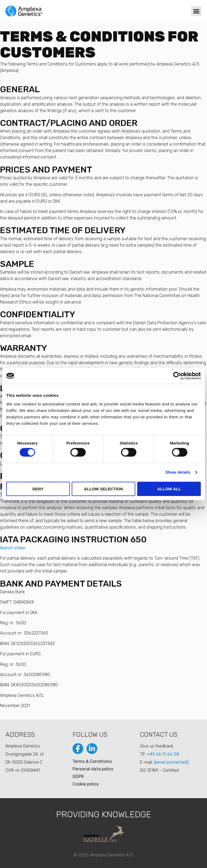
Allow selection (103, 489)
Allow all (169, 489)
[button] (196, 11)
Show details (178, 472)
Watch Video (13, 548)
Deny (38, 489)
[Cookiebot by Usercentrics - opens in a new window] (177, 376)
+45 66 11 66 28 (163, 754)
